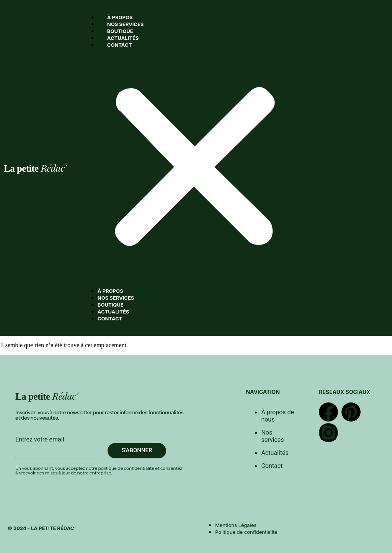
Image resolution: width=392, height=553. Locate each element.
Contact (120, 45)
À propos (120, 17)
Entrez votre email (40, 439)
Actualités (123, 38)
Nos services (126, 24)
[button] (195, 168)
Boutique (120, 31)
